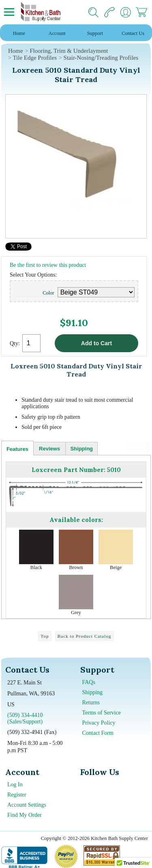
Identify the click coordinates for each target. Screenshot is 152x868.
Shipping (81, 449)
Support (95, 33)
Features (17, 449)
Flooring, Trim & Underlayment (69, 51)
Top (45, 636)
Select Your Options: (33, 275)
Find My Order (25, 815)
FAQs (89, 682)
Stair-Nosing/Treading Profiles (101, 58)
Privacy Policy (99, 723)
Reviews (49, 449)
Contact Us (133, 33)
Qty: (15, 343)
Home (19, 33)
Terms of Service (102, 713)
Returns (91, 702)
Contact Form (98, 733)
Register (17, 795)
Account (57, 33)
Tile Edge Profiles (35, 58)
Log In (15, 785)
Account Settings (27, 805)
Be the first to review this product (48, 265)
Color (48, 293)
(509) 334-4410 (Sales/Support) (25, 718)
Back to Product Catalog (85, 636)
